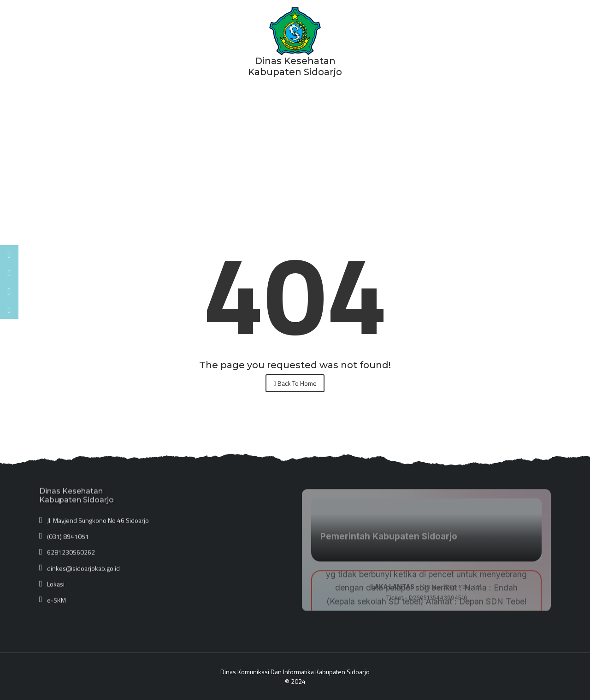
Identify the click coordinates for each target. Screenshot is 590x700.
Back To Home (295, 383)
